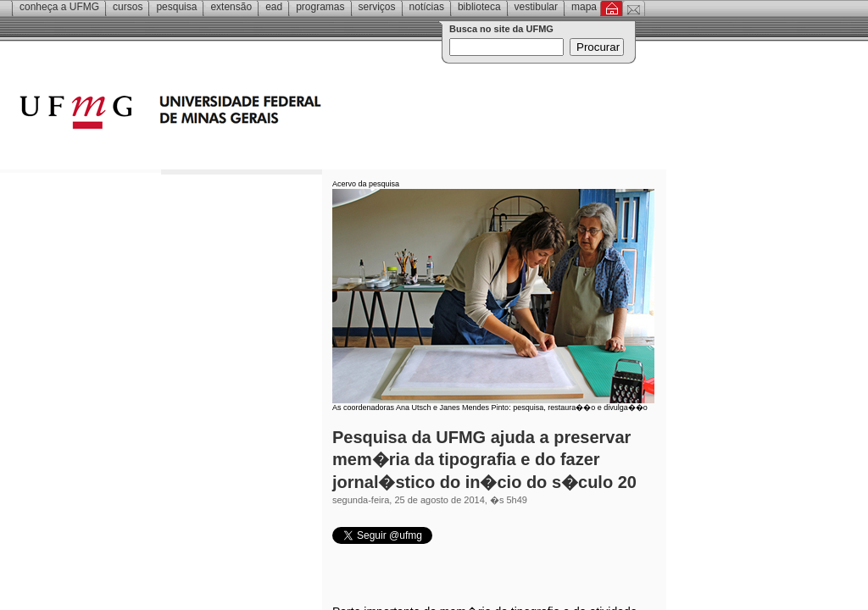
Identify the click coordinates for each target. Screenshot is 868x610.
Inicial (612, 8)
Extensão (231, 7)
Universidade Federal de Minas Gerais (267, 114)
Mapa (584, 7)
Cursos (128, 7)
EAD (274, 7)
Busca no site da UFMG (501, 29)
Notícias (427, 7)
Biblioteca (479, 7)
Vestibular (536, 7)
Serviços (377, 7)
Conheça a (59, 7)
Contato (634, 8)
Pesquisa (176, 7)
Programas (320, 7)
